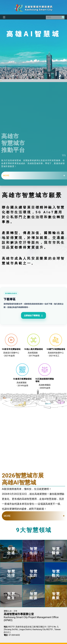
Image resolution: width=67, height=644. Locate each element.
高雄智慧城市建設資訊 (33, 8)
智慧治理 (11, 573)
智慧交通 (11, 551)
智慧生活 (34, 551)
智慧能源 (34, 596)
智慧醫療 (56, 551)
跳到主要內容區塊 (1, 1)
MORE (6, 176)
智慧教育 (11, 596)
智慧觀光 (56, 573)
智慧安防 (34, 573)
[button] (63, 17)
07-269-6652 (14, 635)
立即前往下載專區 (33, 315)
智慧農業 (56, 596)
